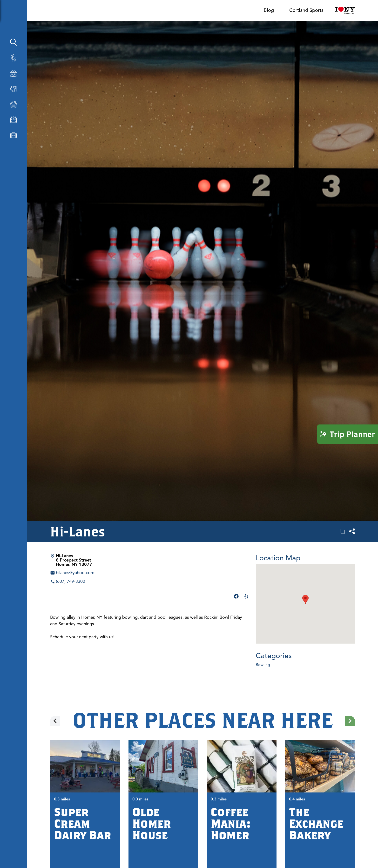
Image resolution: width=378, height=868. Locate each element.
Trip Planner (348, 434)
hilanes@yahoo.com (75, 573)
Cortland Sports (306, 10)
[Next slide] (350, 721)
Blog (269, 10)
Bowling (263, 665)
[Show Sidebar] (47, 13)
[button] (305, 599)
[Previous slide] (55, 721)
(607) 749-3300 (71, 581)
